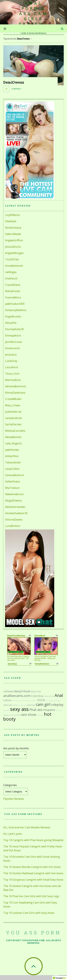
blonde (59, 710)
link (64, 929)
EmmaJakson (13, 336)
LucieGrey (11, 361)
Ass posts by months (16, 748)
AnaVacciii (11, 278)
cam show (28, 715)
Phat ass (36, 710)
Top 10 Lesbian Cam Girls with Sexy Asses (29, 913)
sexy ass (19, 709)
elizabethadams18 (16, 513)
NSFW (41, 700)
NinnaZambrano (15, 393)
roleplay (57, 705)
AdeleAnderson (14, 494)
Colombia (37, 696)
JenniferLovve (14, 342)
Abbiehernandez (15, 507)
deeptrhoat (22, 691)
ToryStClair (12, 259)
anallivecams (26, 700)
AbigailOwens (13, 500)
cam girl (43, 704)
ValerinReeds (13, 234)
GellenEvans (13, 481)
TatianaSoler (13, 462)
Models (18, 89)
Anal (59, 695)
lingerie (7, 715)
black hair (36, 691)
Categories (10, 785)
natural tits (49, 696)
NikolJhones (13, 291)
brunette (16, 715)
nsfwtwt (8, 691)
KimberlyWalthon (16, 310)
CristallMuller (13, 399)
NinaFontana (13, 228)
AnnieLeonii (12, 348)
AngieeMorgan (14, 253)
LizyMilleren (13, 215)
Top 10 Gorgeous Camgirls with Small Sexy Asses (33, 880)
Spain (34, 700)
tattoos (31, 705)
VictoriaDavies (14, 520)
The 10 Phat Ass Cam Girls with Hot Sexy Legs (31, 896)
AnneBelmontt (14, 266)
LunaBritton (13, 526)
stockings (49, 700)
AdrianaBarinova (15, 386)
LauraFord (11, 367)
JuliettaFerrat (13, 412)
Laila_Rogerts (13, 443)
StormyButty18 (14, 329)
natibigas (11, 272)
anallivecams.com (17, 696)
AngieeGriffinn (14, 240)
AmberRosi (12, 456)
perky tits (16, 700)
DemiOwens (14, 82)
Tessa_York (12, 374)
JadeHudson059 (15, 304)
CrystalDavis (13, 285)
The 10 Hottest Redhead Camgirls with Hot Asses (33, 873)
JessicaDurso (13, 247)
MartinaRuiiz (13, 380)
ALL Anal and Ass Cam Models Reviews (27, 827)
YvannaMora (13, 297)
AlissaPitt (11, 323)
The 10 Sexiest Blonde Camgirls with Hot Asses (32, 867)
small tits (23, 705)
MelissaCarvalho (15, 431)
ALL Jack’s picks (13, 834)
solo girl (57, 700)
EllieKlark (11, 221)
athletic (40, 715)
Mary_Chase (13, 405)
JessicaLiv (11, 355)
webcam (8, 705)
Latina (7, 700)
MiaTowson (12, 488)
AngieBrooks (13, 316)
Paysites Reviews (14, 799)
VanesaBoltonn (15, 475)
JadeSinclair (12, 450)
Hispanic (49, 710)
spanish (6, 710)
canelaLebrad (13, 418)
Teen (16, 705)
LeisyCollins (12, 469)
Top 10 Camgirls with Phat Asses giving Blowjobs (33, 840)
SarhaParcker (13, 424)
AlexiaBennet (13, 437)
